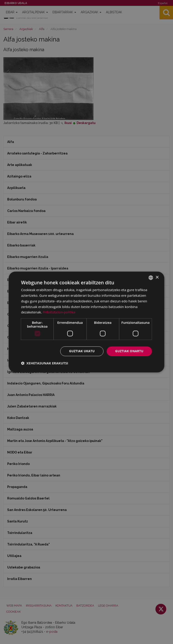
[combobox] (151, 278)
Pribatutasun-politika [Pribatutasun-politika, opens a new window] (59, 312)
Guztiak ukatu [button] (80, 351)
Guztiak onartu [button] (129, 351)
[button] (44, 363)
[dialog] (86, 322)
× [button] (157, 277)
